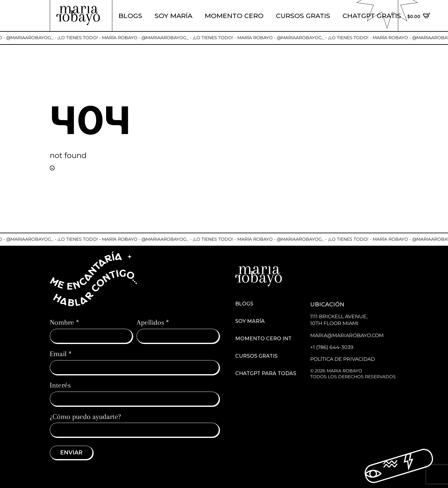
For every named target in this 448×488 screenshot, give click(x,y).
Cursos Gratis (303, 16)
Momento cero (234, 16)
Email (61, 354)
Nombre (64, 322)
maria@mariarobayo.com (347, 335)
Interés (60, 385)
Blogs (130, 16)
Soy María (173, 16)
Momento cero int (263, 339)
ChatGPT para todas (266, 374)
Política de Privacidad (343, 359)
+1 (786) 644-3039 (332, 347)
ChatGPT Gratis (372, 16)
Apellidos (153, 322)
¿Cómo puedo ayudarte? (85, 416)
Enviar (71, 453)
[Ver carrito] (419, 16)
